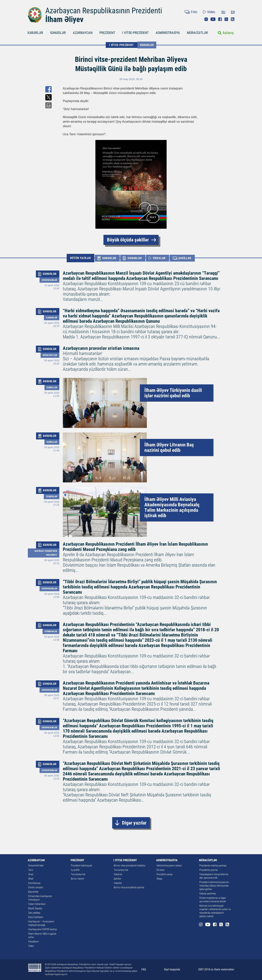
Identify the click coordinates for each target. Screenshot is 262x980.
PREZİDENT (107, 33)
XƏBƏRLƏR (35, 33)
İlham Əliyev (64, 19)
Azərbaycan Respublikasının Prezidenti (104, 11)
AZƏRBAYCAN (83, 33)
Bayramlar (33, 892)
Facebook (220, 19)
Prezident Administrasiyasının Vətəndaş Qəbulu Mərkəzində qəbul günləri (214, 886)
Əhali (31, 879)
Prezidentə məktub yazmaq (213, 866)
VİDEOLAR (159, 258)
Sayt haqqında (172, 969)
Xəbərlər (147, 45)
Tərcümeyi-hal (78, 874)
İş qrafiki (75, 870)
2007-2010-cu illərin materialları (216, 969)
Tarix (31, 870)
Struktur (161, 870)
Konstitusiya (34, 883)
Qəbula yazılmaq (207, 894)
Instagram (206, 19)
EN (233, 12)
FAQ (144, 969)
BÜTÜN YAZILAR (80, 258)
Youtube (213, 19)
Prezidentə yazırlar (209, 870)
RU (223, 12)
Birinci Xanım (77, 879)
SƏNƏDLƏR (58, 33)
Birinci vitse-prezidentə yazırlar (129, 887)
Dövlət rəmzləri (36, 887)
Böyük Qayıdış (35, 908)
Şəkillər (118, 879)
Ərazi (31, 874)
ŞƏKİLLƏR (185, 258)
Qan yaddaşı (34, 913)
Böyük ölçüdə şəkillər (128, 240)
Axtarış (228, 33)
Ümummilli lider (36, 866)
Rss (233, 19)
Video (211, 12)
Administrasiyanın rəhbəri (169, 866)
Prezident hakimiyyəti (81, 866)
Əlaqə (159, 879)
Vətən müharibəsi (37, 904)
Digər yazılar (134, 823)
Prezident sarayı (165, 874)
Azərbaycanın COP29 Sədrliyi (43, 929)
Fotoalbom (33, 942)
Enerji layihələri (36, 917)
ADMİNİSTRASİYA (168, 33)
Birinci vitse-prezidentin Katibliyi (130, 866)
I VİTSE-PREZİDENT (135, 33)
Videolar (118, 883)
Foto (194, 12)
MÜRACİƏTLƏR (197, 33)
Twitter (226, 19)
